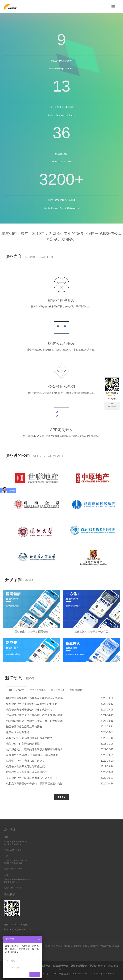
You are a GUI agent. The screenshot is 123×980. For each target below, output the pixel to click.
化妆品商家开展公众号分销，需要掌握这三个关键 (34, 784)
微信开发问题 (58, 690)
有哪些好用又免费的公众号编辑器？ (27, 772)
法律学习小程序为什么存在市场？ (25, 761)
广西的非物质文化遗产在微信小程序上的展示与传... (35, 715)
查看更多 (61, 797)
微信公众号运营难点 (18, 732)
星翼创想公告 (77, 690)
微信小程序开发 (42, 966)
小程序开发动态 (38, 690)
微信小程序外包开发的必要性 (23, 744)
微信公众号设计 (91, 946)
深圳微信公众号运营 (71, 946)
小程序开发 (105, 946)
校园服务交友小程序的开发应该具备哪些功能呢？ (34, 749)
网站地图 (109, 966)
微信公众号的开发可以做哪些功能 (25, 766)
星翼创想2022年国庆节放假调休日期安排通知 (32, 755)
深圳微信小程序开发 (50, 946)
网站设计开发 (96, 966)
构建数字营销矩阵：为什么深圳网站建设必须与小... (35, 698)
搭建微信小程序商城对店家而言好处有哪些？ (32, 778)
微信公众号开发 (60, 966)
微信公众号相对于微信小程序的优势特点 (29, 710)
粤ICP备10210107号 (51, 974)
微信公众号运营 (17, 690)
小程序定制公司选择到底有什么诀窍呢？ (29, 738)
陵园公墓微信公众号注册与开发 (24, 727)
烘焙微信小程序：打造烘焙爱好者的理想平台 (32, 704)
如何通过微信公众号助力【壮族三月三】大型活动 (34, 721)
